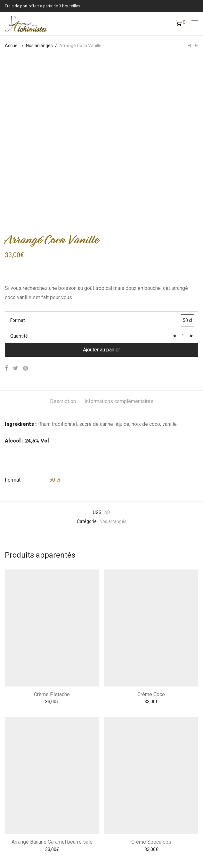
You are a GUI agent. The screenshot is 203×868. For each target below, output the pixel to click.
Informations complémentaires (119, 250)
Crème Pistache (52, 543)
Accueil (12, 46)
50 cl (55, 329)
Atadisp (107, 838)
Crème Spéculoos (151, 691)
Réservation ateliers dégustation (38, 826)
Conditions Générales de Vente (36, 814)
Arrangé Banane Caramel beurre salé (52, 691)
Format (18, 169)
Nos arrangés (39, 46)
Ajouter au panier (101, 198)
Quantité (19, 185)
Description (63, 250)
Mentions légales (22, 802)
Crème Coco (151, 543)
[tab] (63, 250)
